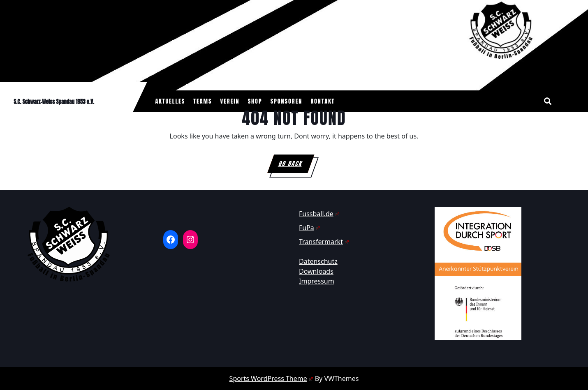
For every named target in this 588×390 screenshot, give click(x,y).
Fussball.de (319, 214)
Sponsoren (287, 101)
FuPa (310, 228)
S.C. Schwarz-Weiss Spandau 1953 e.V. (54, 102)
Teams (203, 101)
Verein (230, 101)
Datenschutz (318, 261)
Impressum (317, 281)
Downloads (316, 271)
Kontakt (323, 101)
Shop (255, 101)
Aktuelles (170, 101)
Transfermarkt (324, 242)
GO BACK (296, 166)
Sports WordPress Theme (271, 378)
